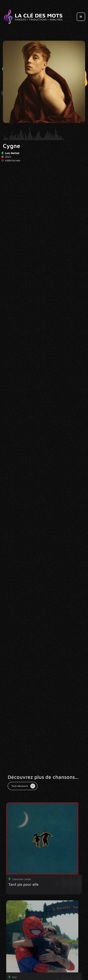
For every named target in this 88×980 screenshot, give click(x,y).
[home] (33, 17)
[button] (81, 17)
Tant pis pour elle (23, 890)
